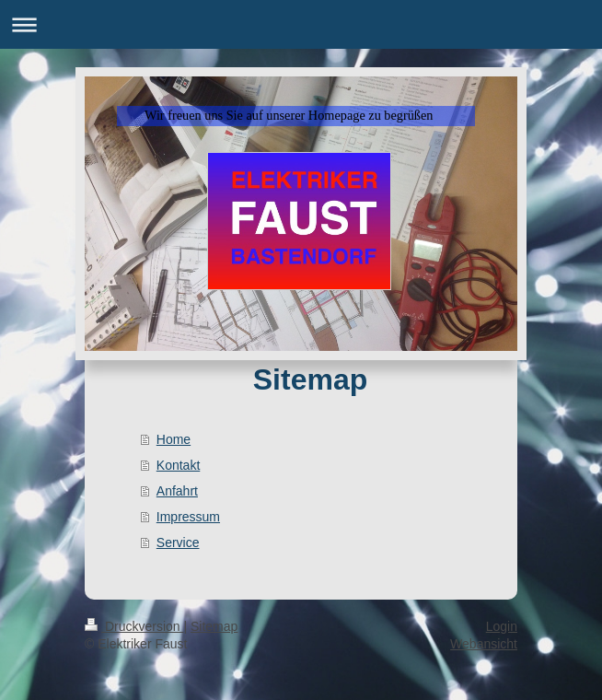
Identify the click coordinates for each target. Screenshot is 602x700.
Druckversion (134, 626)
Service (178, 542)
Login (502, 626)
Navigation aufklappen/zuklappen (301, 24)
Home (174, 439)
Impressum (188, 517)
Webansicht (484, 644)
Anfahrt (177, 491)
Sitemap (214, 626)
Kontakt (178, 465)
